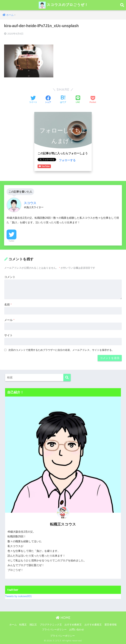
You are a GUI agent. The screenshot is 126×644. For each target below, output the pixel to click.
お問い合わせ (77, 630)
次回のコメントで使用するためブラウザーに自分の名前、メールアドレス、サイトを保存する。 (61, 350)
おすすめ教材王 (73, 625)
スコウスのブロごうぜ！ (63, 5)
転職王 (23, 625)
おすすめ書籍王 (93, 625)
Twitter (11, 241)
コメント (10, 277)
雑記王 (33, 625)
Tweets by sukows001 (19, 596)
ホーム (13, 625)
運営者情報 (110, 625)
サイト (8, 335)
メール (9, 320)
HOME (63, 618)
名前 (8, 305)
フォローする (67, 160)
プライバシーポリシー (54, 630)
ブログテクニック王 (51, 625)
